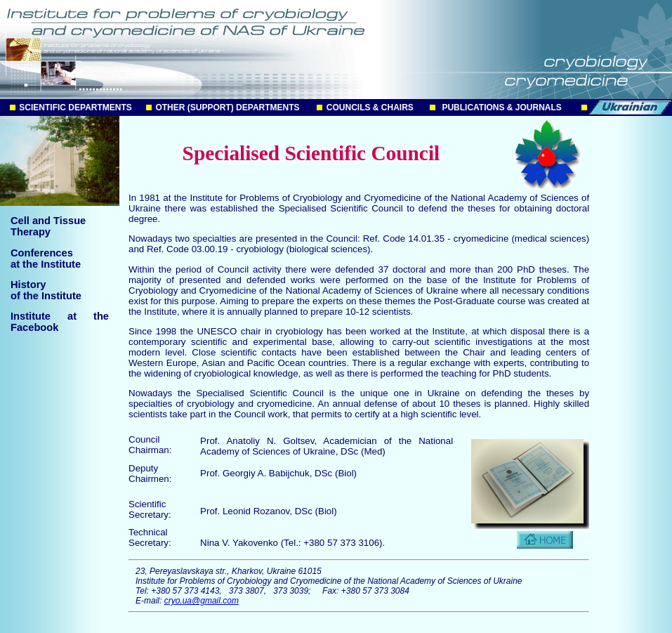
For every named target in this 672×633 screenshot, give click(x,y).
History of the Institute (46, 290)
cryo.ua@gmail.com (202, 601)
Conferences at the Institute (46, 259)
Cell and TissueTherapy (48, 226)
